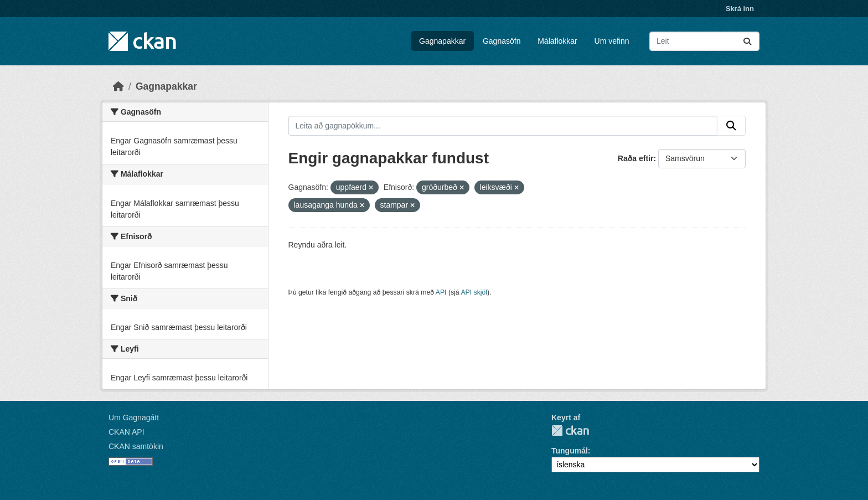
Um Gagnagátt (134, 417)
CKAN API (126, 432)
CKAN (570, 431)
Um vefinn (612, 41)
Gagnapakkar (442, 41)
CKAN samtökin (136, 446)
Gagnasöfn (502, 41)
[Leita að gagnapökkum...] (704, 41)
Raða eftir (636, 158)
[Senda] (747, 41)
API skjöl (474, 292)
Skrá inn (740, 9)
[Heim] (118, 86)
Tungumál (570, 451)
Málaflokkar (557, 41)
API (441, 292)
